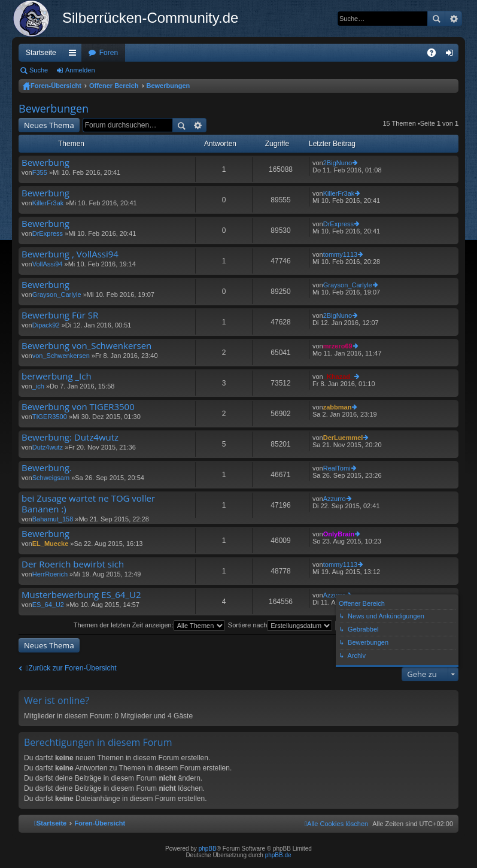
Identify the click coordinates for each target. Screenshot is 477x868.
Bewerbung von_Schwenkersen (86, 346)
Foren (109, 53)
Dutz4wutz (48, 447)
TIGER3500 (50, 417)
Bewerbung (45, 163)
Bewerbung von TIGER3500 (78, 407)
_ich (38, 386)
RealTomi (337, 468)
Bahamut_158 (53, 519)
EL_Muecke (51, 544)
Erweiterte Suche (453, 19)
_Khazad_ (338, 377)
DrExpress (48, 233)
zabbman (338, 407)
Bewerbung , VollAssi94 (70, 254)
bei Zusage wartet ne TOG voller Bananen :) (88, 504)
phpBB (208, 849)
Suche (436, 19)
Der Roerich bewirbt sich (73, 564)
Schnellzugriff (75, 55)
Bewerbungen (168, 86)
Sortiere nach (280, 625)
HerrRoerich (50, 574)
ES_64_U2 (48, 605)
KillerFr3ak (48, 203)
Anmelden (80, 70)
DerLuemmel (343, 438)
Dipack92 (46, 325)
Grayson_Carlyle (57, 295)
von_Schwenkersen (61, 356)
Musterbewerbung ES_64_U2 (81, 595)
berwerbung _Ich (57, 376)
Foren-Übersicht (56, 86)
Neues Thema (49, 125)
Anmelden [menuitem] (452, 55)
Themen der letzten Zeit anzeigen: (149, 625)
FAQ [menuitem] (435, 55)
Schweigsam (51, 478)
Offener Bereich (114, 86)
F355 (40, 172)
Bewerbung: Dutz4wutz (70, 437)
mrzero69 (338, 346)
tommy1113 (340, 254)
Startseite (41, 53)
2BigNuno (338, 163)
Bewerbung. (47, 468)
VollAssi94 (48, 264)
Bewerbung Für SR (60, 315)
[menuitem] (336, 824)
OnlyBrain (339, 534)
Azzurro (335, 499)
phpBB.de (278, 855)
